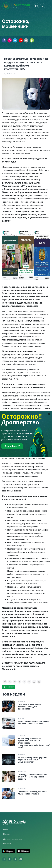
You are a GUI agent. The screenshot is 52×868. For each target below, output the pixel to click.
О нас (6, 829)
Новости (7, 834)
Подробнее (12, 446)
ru (36, 6)
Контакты (7, 844)
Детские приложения (13, 839)
